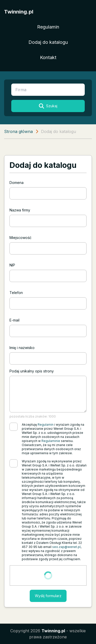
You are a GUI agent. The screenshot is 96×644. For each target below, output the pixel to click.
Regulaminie (51, 441)
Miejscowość (20, 238)
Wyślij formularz (48, 596)
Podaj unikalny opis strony (32, 371)
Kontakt (48, 57)
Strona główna (18, 131)
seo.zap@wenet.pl (66, 547)
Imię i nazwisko (22, 348)
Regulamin (48, 27)
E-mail (14, 320)
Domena (17, 183)
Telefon (16, 293)
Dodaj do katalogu (48, 42)
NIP (12, 265)
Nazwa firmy (20, 210)
